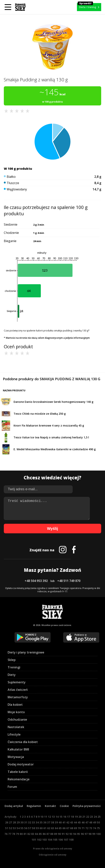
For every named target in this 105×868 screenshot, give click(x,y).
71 (83, 828)
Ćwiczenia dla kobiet (23, 742)
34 (37, 822)
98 (90, 834)
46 (83, 822)
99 (94, 834)
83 (33, 834)
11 (46, 817)
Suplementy (17, 682)
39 (56, 822)
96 (82, 834)
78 (14, 834)
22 (88, 817)
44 (75, 822)
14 (57, 817)
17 (69, 817)
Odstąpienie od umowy (53, 855)
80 (21, 834)
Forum (12, 787)
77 (10, 834)
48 (91, 822)
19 (76, 817)
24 (95, 817)
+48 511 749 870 (69, 581)
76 (6, 834)
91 (63, 834)
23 (91, 817)
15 (61, 817)
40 (60, 822)
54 (18, 828)
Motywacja (16, 757)
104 (50, 840)
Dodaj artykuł (14, 806)
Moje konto (16, 712)
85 (40, 834)
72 (87, 828)
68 (72, 828)
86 (44, 834)
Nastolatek (16, 727)
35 (41, 822)
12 (49, 817)
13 (53, 817)
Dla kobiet (15, 705)
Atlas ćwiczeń (18, 690)
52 (10, 828)
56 (26, 828)
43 (72, 822)
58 (33, 828)
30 (22, 822)
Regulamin (34, 806)
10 (42, 817)
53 (14, 828)
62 (49, 828)
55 (22, 828)
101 (34, 840)
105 (55, 840)
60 (41, 828)
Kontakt (50, 806)
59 (37, 828)
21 (84, 817)
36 (45, 822)
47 (87, 822)
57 (30, 828)
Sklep (12, 660)
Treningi (14, 667)
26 (7, 822)
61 (45, 828)
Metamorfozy (18, 697)
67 (68, 828)
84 (36, 834)
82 (29, 834)
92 (67, 834)
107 (66, 840)
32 (30, 822)
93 (71, 834)
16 (65, 817)
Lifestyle (14, 734)
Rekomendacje (19, 779)
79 (17, 834)
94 (75, 834)
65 (60, 828)
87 (48, 834)
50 (98, 822)
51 (7, 828)
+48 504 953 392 (36, 581)
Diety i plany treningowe (26, 652)
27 (10, 822)
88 (52, 834)
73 (91, 828)
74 (94, 828)
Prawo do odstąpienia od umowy (53, 849)
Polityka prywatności (87, 806)
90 (59, 834)
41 (64, 822)
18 (72, 817)
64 (56, 828)
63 (52, 828)
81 (25, 834)
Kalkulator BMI (18, 749)
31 (26, 822)
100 (98, 834)
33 (33, 822)
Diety (12, 675)
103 (44, 840)
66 (64, 828)
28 (14, 822)
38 (52, 822)
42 (68, 822)
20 (80, 817)
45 (79, 822)
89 (56, 834)
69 (75, 828)
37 (49, 822)
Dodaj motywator (21, 764)
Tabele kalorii (18, 772)
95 (78, 834)
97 (86, 834)
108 (71, 840)
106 (61, 840)
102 (39, 840)
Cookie (64, 806)
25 (99, 817)
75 (98, 828)
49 (94, 822)
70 (79, 828)
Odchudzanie (17, 720)
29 (18, 822)
